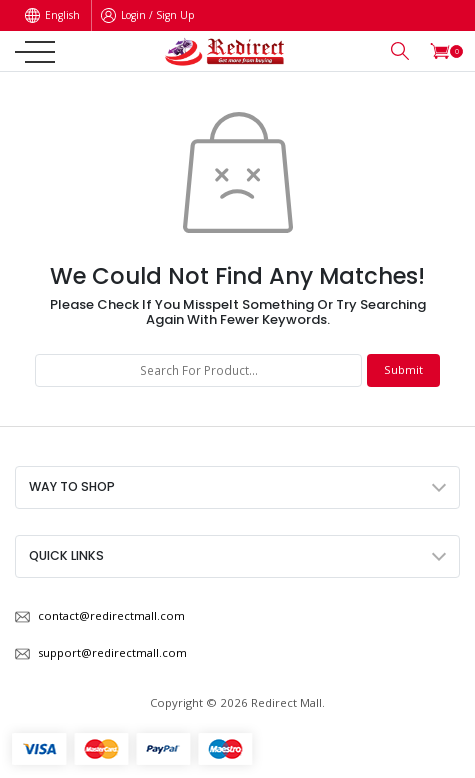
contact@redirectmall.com (111, 615)
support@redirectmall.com (112, 652)
